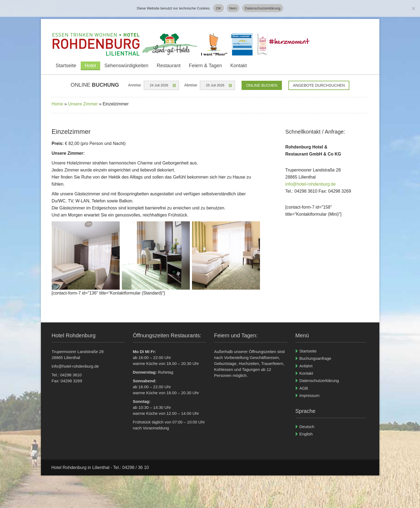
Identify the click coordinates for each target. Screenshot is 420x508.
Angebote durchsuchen (319, 85)
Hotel (90, 66)
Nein (233, 8)
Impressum (310, 395)
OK (218, 8)
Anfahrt (306, 366)
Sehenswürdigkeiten (126, 66)
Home (58, 104)
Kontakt (239, 66)
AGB (304, 388)
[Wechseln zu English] (333, 434)
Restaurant (169, 66)
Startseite (66, 66)
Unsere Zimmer (83, 104)
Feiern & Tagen (206, 66)
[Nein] (413, 8)
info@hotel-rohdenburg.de (311, 184)
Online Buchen (262, 85)
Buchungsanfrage (315, 358)
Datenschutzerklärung (319, 381)
